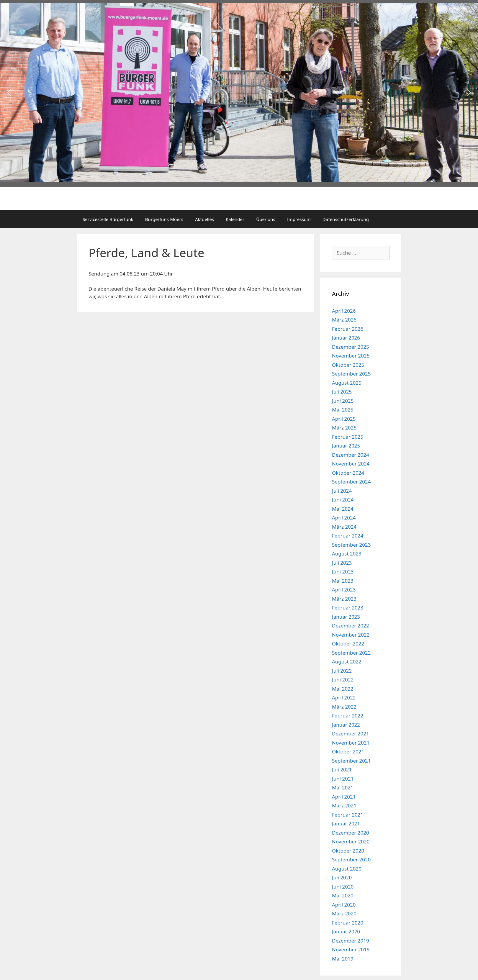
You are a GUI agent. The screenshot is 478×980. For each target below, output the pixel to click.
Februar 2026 (348, 329)
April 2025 (344, 419)
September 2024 (351, 482)
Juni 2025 (343, 401)
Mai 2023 (343, 581)
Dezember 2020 (351, 833)
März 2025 (344, 428)
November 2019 (351, 949)
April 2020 (344, 905)
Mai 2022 (343, 689)
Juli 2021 (342, 770)
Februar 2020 (348, 923)
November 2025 (351, 356)
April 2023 (344, 590)
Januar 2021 (346, 824)
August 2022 (347, 662)
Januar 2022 (346, 725)
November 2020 (351, 841)
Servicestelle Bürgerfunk (108, 219)
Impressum (299, 219)
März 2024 (344, 527)
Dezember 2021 (351, 734)
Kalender (235, 219)
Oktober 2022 (348, 644)
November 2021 (351, 743)
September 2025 (351, 374)
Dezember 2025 (351, 347)
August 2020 (347, 869)
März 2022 (344, 707)
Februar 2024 (348, 536)
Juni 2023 (343, 572)
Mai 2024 (343, 509)
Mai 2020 (343, 895)
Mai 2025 (343, 410)
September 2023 (351, 545)
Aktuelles (204, 219)
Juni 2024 (343, 500)
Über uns (266, 219)
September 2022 (351, 653)
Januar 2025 (346, 446)
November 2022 (351, 635)
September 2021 (351, 761)
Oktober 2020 (348, 851)
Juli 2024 (342, 491)
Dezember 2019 (351, 941)
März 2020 (344, 913)
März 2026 (344, 320)
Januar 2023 (346, 617)
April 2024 (344, 518)
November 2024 (351, 464)
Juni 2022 (343, 680)
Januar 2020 (346, 931)
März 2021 (344, 806)
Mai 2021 (343, 788)
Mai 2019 (343, 959)
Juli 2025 (342, 392)
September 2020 (351, 859)
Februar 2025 (348, 437)
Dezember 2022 (351, 626)
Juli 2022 (342, 671)
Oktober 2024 (348, 473)
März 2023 (344, 599)
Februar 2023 (348, 608)
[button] (9, 93)
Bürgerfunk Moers (164, 219)
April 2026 (344, 311)
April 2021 (344, 797)
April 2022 (344, 698)
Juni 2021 (343, 779)
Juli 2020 (342, 877)
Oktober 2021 (348, 752)
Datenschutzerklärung (346, 219)
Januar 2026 (346, 338)
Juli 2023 (342, 563)
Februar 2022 (348, 716)
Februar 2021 (348, 815)
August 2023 (347, 554)
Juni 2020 (343, 887)
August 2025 (347, 383)
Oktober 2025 (348, 365)
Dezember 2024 (351, 455)
